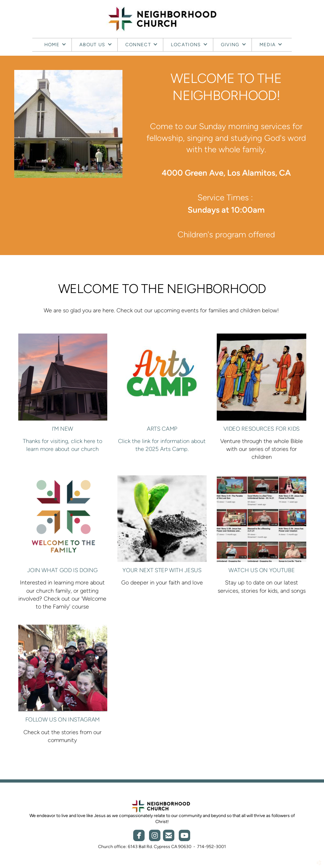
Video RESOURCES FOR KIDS (261, 429)
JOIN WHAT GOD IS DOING (62, 570)
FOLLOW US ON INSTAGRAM (62, 720)
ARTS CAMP (162, 429)
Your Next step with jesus (162, 570)
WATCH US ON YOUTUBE (262, 570)
